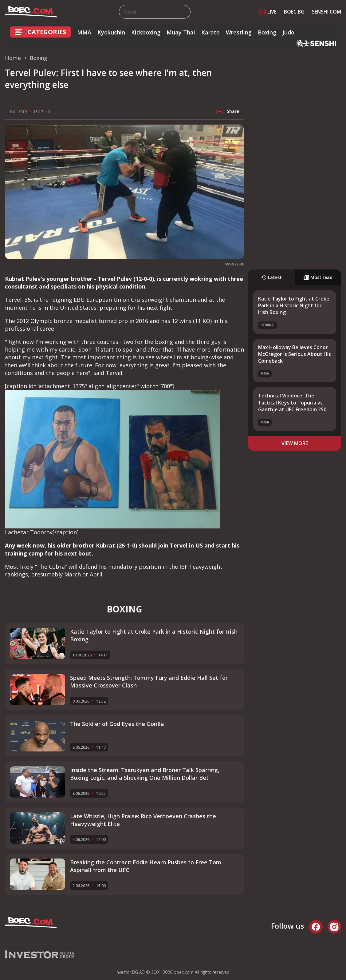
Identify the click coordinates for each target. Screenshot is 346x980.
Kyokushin (111, 32)
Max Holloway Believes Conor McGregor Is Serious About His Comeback (295, 354)
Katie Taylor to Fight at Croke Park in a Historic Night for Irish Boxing (294, 306)
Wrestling (239, 32)
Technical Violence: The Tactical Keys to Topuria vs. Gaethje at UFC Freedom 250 (292, 402)
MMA (84, 32)
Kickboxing (146, 32)
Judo (288, 32)
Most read (318, 277)
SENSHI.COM (326, 12)
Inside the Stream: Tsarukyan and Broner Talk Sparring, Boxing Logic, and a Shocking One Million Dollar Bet (145, 774)
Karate (210, 32)
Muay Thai (181, 32)
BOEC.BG (294, 12)
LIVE (267, 12)
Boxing (267, 32)
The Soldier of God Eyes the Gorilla (117, 724)
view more (295, 443)
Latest (271, 277)
